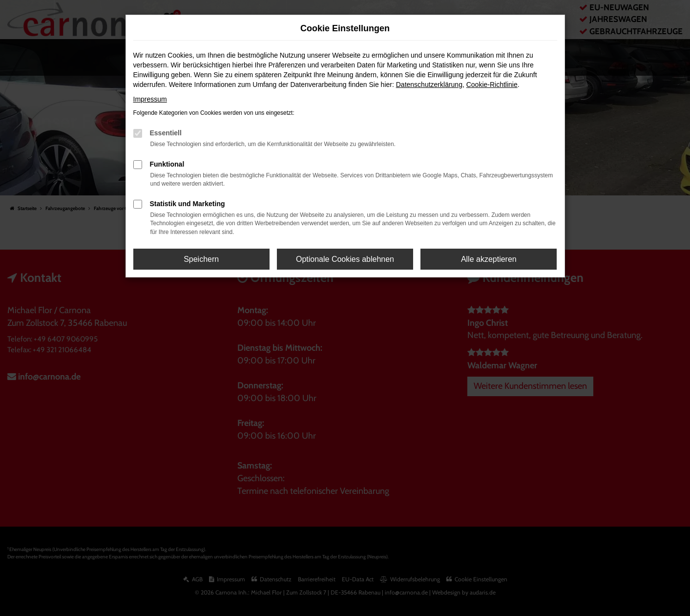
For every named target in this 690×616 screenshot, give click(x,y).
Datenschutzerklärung (429, 85)
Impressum (150, 99)
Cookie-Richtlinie (492, 85)
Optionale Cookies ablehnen (345, 259)
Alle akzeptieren (489, 259)
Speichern (201, 259)
